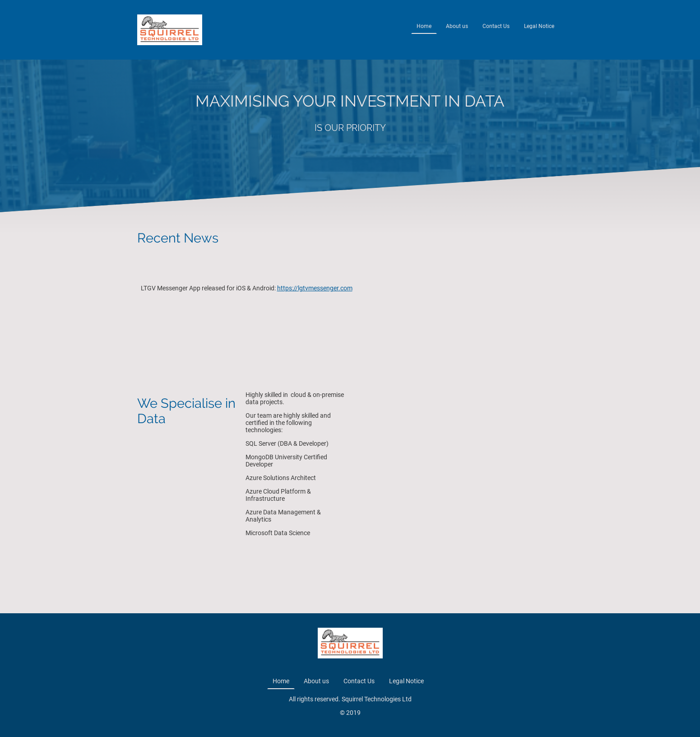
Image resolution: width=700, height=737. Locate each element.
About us (457, 26)
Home (424, 26)
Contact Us (496, 26)
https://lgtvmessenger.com (315, 288)
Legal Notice (539, 26)
